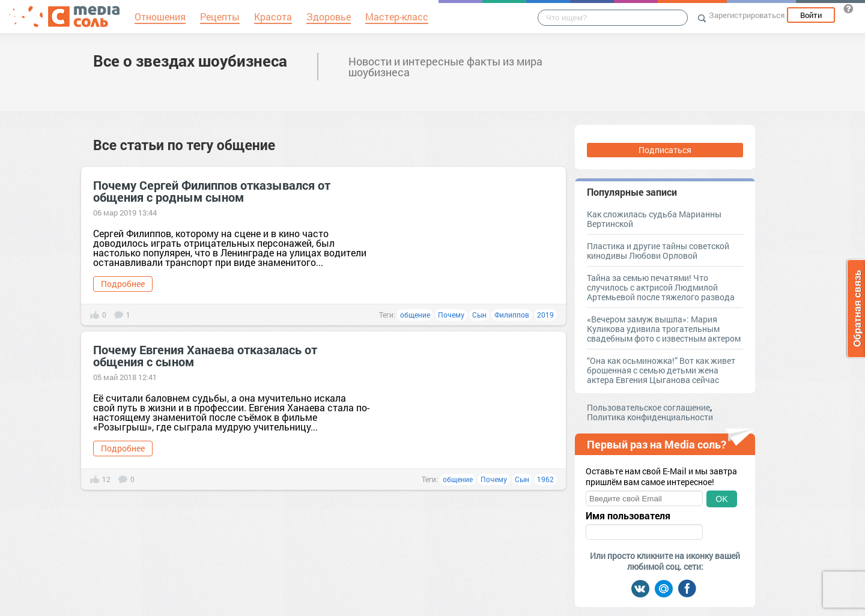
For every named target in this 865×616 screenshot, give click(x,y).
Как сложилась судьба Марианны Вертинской (654, 219)
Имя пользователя (628, 516)
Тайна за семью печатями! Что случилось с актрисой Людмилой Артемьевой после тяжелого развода (661, 287)
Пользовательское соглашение (648, 407)
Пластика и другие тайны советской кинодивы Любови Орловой (658, 251)
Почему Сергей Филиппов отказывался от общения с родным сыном (212, 191)
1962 (545, 479)
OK (721, 499)
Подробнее (123, 284)
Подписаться (665, 150)
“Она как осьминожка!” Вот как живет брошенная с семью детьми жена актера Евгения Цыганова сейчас (661, 370)
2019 (545, 315)
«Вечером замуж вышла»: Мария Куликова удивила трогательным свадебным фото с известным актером (664, 329)
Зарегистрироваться (747, 15)
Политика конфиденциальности (650, 417)
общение (415, 315)
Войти (811, 15)
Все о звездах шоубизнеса (190, 61)
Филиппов (512, 315)
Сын (479, 315)
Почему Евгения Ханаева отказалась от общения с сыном (205, 355)
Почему (451, 315)
